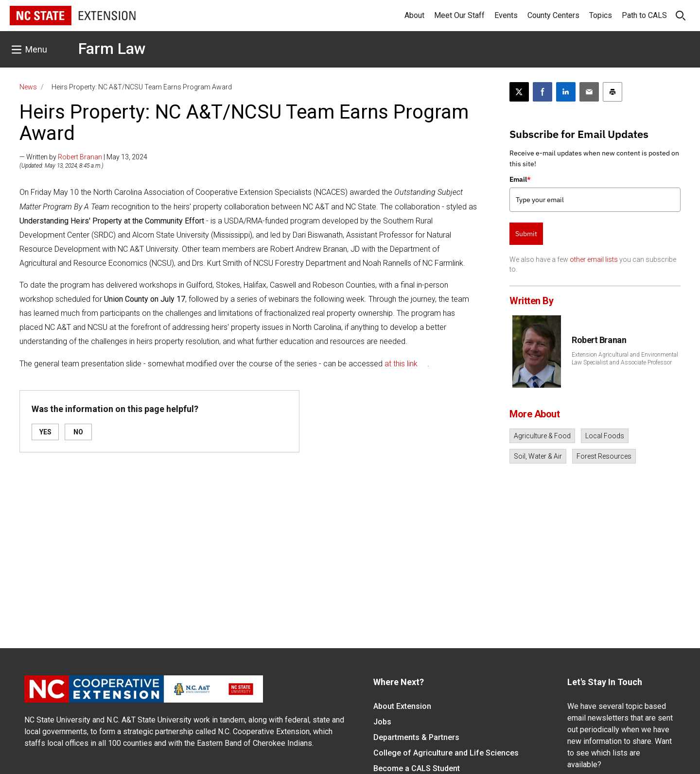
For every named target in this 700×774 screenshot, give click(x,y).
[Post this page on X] (519, 92)
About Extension (402, 706)
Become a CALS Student (417, 768)
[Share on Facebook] (542, 92)
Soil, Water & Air (538, 456)
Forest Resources (604, 456)
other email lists (594, 259)
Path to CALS (644, 15)
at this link (401, 364)
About (414, 15)
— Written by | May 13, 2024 (83, 157)
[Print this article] (612, 92)
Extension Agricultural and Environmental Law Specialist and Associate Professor (625, 359)
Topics (601, 15)
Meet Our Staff (459, 15)
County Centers (553, 15)
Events (506, 15)
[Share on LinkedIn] (566, 92)
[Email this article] (589, 92)
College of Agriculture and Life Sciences (446, 753)
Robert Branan (80, 157)
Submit (526, 234)
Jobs (382, 722)
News (28, 87)
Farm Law (112, 49)
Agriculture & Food (542, 436)
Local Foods (605, 436)
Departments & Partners (416, 737)
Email (520, 179)
